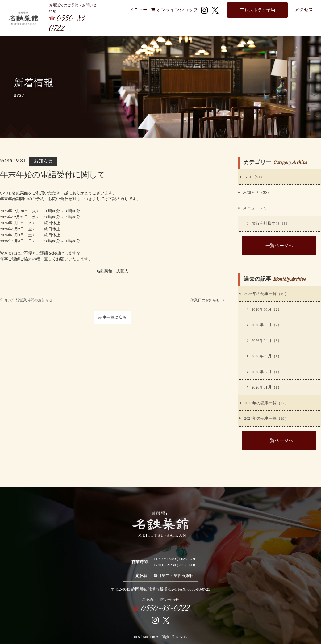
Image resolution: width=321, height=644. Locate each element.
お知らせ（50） (254, 192)
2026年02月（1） (264, 372)
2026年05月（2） (264, 325)
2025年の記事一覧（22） (263, 403)
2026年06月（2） (264, 309)
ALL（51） (251, 177)
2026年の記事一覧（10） (263, 294)
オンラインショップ (174, 10)
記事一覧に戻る (113, 317)
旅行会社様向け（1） (268, 223)
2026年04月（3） (264, 341)
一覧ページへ (279, 245)
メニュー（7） (253, 208)
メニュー (138, 10)
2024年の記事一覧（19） (263, 418)
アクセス (304, 10)
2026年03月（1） (264, 356)
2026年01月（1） (264, 387)
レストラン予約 (258, 10)
